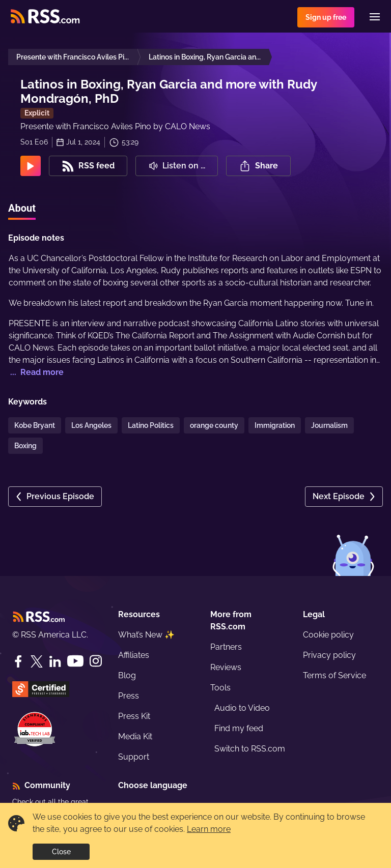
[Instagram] (96, 661)
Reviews (226, 667)
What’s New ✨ (146, 635)
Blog (127, 675)
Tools (220, 688)
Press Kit (134, 716)
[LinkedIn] (55, 661)
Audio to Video (242, 708)
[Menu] (375, 17)
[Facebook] (18, 661)
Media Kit (135, 736)
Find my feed (239, 728)
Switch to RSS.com (250, 749)
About (22, 208)
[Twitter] (37, 661)
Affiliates (134, 655)
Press (129, 696)
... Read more (36, 372)
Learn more (209, 829)
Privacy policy (329, 655)
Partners (226, 647)
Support (134, 757)
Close (61, 852)
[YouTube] (75, 661)
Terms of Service (334, 675)
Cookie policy (328, 635)
